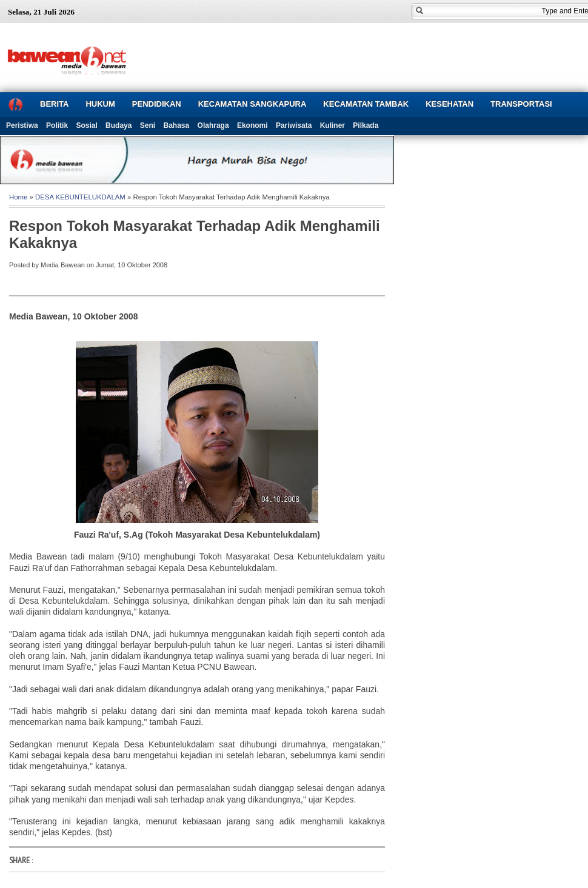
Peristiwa (22, 125)
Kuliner (332, 125)
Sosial (86, 125)
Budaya (119, 125)
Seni (148, 125)
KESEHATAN (449, 104)
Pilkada (366, 125)
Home (18, 197)
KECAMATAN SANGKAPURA (252, 104)
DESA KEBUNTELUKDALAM (80, 197)
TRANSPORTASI (521, 104)
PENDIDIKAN (157, 104)
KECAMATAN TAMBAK (366, 104)
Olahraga (213, 125)
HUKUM (100, 104)
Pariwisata (294, 125)
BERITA (54, 104)
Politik (57, 125)
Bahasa (177, 125)
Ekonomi (252, 125)
